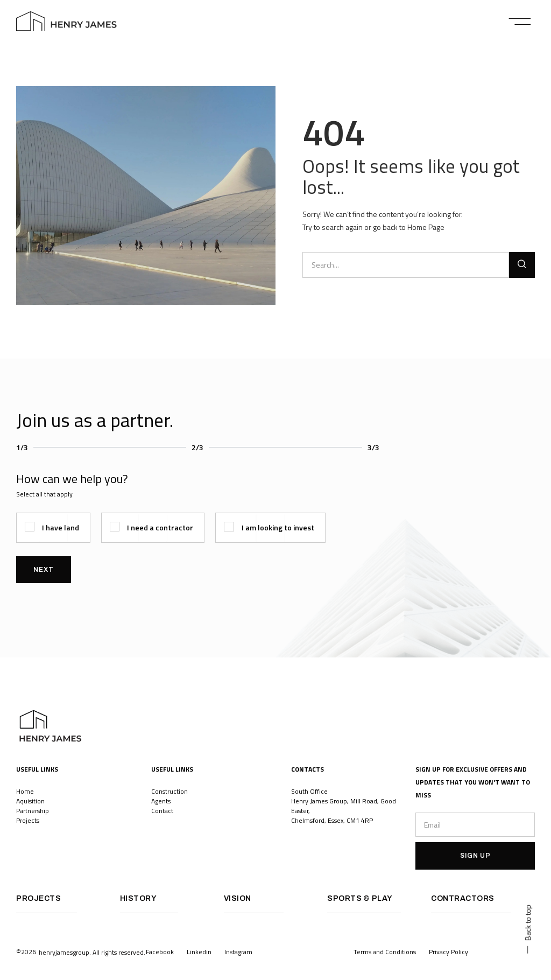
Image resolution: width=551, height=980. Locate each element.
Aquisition (30, 801)
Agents (161, 801)
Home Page (426, 227)
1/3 (22, 447)
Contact (162, 811)
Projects (29, 820)
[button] (520, 22)
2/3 (197, 447)
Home (25, 791)
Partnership (33, 811)
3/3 (373, 447)
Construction (169, 791)
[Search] (522, 265)
